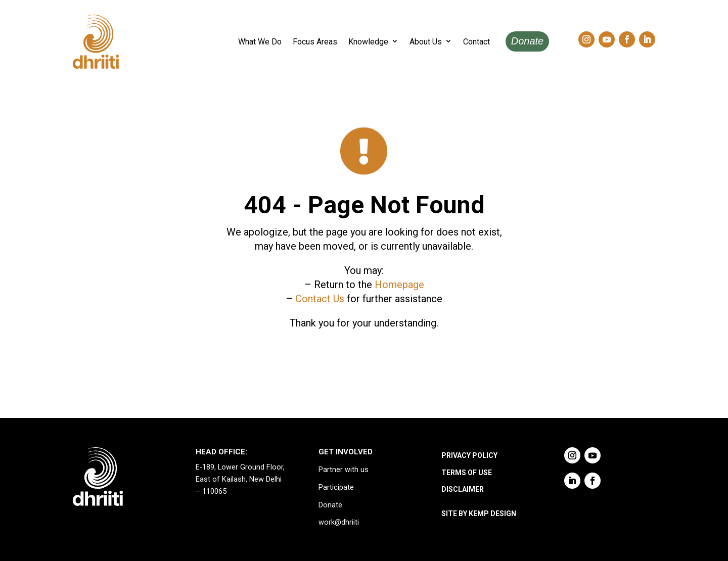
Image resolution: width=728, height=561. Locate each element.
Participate (336, 487)
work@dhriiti (339, 522)
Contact (476, 42)
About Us (426, 42)
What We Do (260, 42)
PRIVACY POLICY (469, 455)
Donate (528, 41)
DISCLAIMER (463, 489)
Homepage (399, 285)
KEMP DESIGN (492, 513)
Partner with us (344, 470)
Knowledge (368, 42)
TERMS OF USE (467, 473)
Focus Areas (315, 42)
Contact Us (320, 299)
